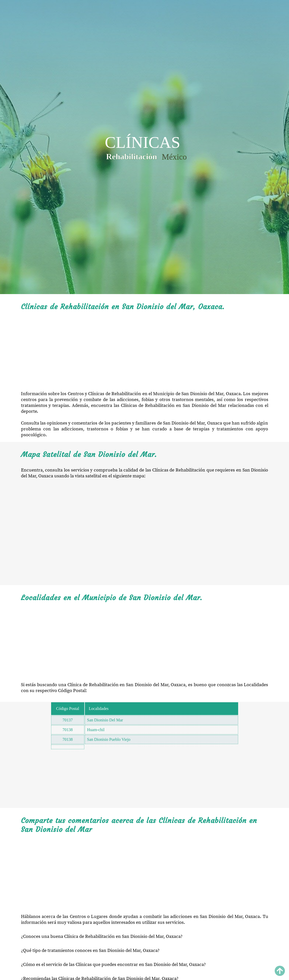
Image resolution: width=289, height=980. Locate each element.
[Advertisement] (145, 351)
